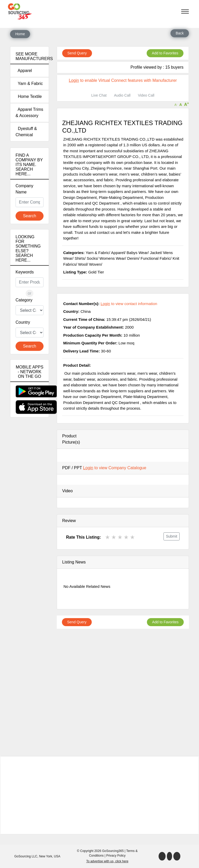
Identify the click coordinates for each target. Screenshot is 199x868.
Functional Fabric (156, 258)
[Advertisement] (30, 513)
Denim (133, 258)
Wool (83, 264)
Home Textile (29, 96)
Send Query (77, 53)
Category (24, 300)
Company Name (24, 189)
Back (180, 33)
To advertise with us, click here (107, 861)
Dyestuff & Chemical (26, 132)
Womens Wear (112, 258)
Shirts (80, 258)
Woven (95, 264)
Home (20, 34)
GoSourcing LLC (26, 856)
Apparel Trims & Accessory (29, 113)
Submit (172, 536)
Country (23, 322)
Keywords (25, 272)
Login (74, 80)
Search (30, 216)
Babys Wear (137, 253)
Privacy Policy (116, 856)
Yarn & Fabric (29, 84)
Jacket (155, 253)
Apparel (24, 71)
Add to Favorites (165, 53)
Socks (92, 258)
